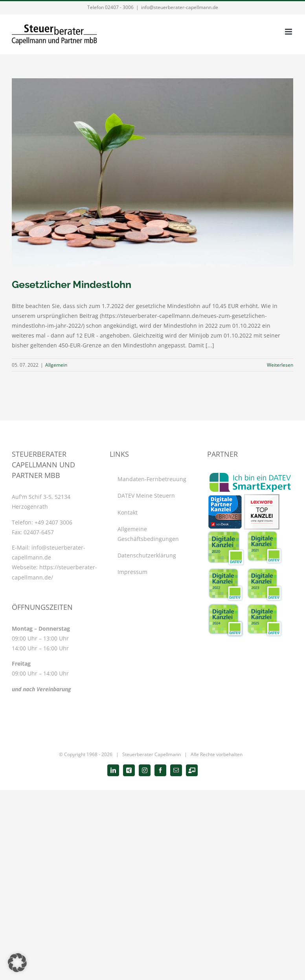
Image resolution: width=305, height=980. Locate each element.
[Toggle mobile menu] (289, 32)
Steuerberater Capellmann (152, 754)
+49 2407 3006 (53, 522)
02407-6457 (39, 532)
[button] (17, 963)
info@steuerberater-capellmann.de (180, 7)
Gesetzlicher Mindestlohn (72, 284)
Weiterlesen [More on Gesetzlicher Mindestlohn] (280, 365)
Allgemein (56, 365)
